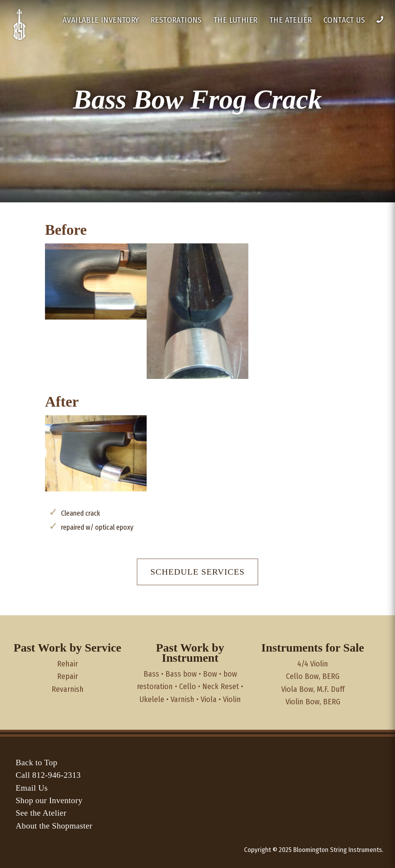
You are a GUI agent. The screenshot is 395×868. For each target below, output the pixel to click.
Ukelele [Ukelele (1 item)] (152, 699)
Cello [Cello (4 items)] (188, 686)
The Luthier (235, 20)
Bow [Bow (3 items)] (210, 674)
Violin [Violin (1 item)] (232, 699)
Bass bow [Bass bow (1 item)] (181, 674)
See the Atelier (41, 813)
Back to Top (37, 763)
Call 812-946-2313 (48, 775)
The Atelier (291, 20)
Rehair (67, 664)
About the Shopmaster (54, 826)
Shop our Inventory (49, 800)
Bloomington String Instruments (338, 850)
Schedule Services (197, 572)
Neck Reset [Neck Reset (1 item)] (221, 686)
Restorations (176, 20)
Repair (67, 676)
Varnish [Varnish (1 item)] (182, 699)
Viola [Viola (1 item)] (209, 699)
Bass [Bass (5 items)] (151, 674)
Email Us (32, 788)
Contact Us (344, 20)
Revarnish (68, 689)
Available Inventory (101, 20)
